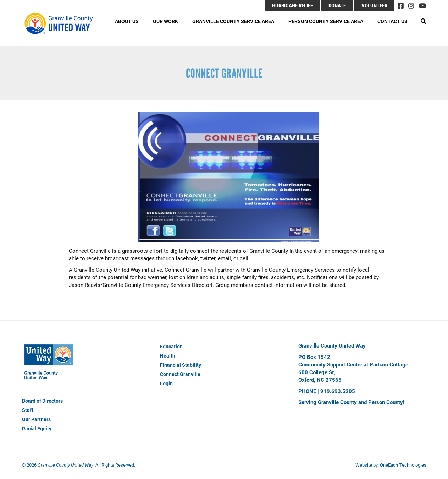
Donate (337, 5)
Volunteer (374, 5)
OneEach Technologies (403, 465)
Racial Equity (37, 428)
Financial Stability (181, 365)
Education (171, 346)
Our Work (165, 21)
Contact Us (392, 21)
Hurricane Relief (292, 5)
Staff (28, 410)
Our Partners (36, 419)
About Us (127, 21)
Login (166, 383)
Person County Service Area (326, 21)
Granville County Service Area (233, 21)
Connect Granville (180, 374)
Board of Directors (42, 401)
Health (168, 356)
